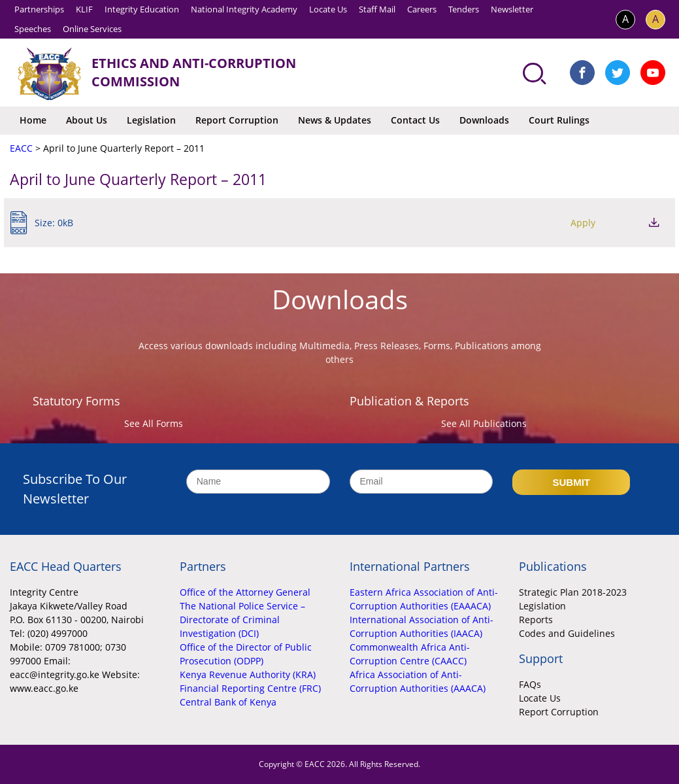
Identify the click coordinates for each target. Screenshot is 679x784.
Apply (583, 223)
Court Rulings (559, 120)
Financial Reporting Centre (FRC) (250, 688)
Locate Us (328, 9)
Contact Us (415, 120)
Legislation (151, 120)
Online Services (92, 29)
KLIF (84, 9)
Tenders (464, 9)
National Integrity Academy (244, 9)
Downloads (484, 120)
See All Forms (154, 423)
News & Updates (335, 120)
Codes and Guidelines (567, 633)
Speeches (33, 29)
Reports (536, 620)
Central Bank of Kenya (228, 702)
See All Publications (484, 423)
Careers (422, 9)
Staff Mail (377, 9)
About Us (87, 120)
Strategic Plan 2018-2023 (573, 592)
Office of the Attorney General (245, 592)
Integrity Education (142, 9)
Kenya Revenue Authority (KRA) (248, 674)
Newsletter (512, 9)
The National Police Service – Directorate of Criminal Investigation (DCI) (242, 620)
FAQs (530, 684)
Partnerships (39, 9)
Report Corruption (237, 120)
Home (33, 120)
